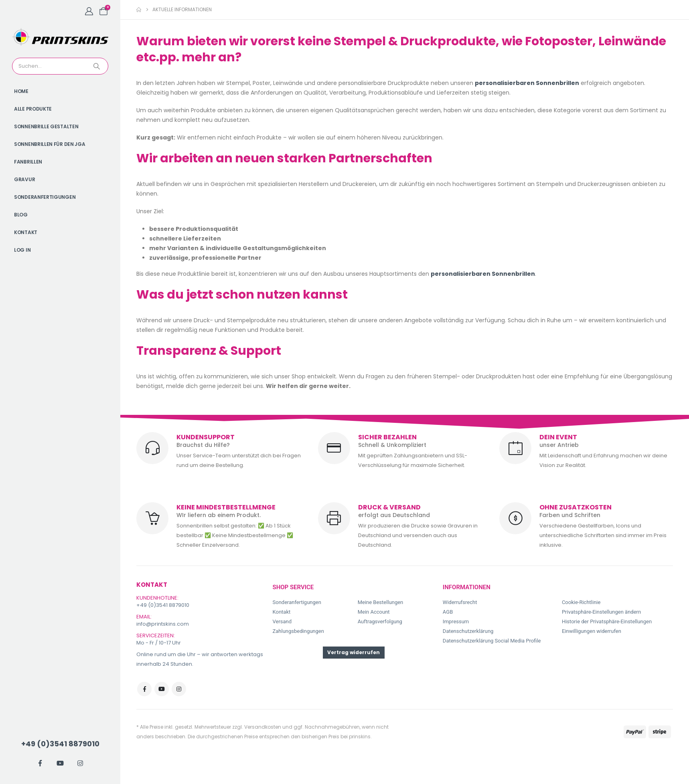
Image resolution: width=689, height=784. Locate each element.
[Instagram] (80, 763)
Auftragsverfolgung (380, 621)
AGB (448, 612)
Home (21, 91)
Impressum (456, 621)
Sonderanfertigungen (45, 197)
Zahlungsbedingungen (298, 631)
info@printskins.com (163, 624)
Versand (282, 621)
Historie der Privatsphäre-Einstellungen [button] (607, 621)
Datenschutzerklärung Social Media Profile (492, 641)
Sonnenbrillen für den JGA (50, 144)
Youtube (162, 689)
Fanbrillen (28, 162)
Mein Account (374, 612)
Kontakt (26, 232)
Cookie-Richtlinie (581, 602)
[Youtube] (60, 763)
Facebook (144, 689)
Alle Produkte (33, 109)
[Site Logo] (60, 37)
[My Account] (89, 11)
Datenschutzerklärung (468, 631)
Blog (21, 215)
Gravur (24, 179)
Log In (22, 250)
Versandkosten (263, 727)
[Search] (97, 66)
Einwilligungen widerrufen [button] (592, 631)
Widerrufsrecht (460, 602)
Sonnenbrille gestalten (46, 126)
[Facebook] (40, 763)
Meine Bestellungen (381, 602)
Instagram (179, 689)
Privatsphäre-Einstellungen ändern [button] (601, 612)
